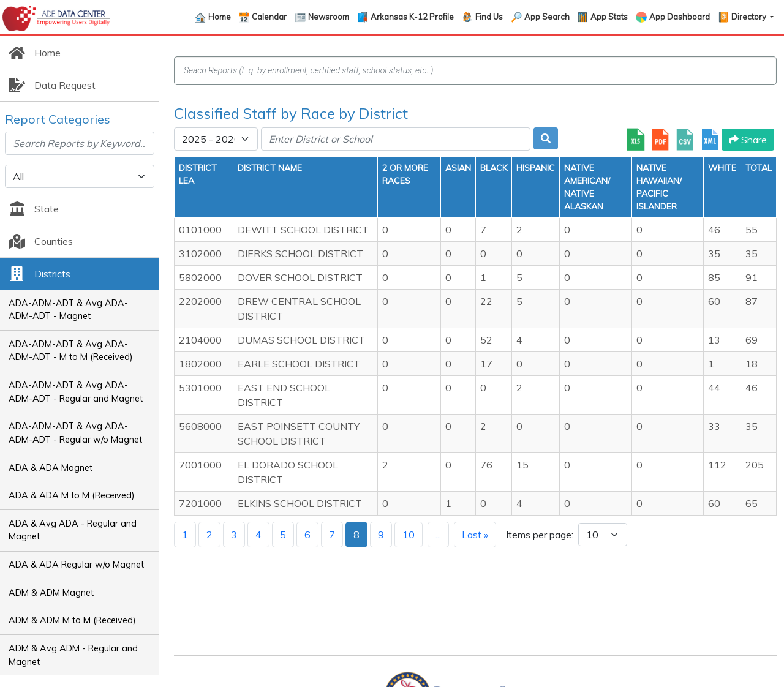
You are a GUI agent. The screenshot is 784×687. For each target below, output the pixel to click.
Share (748, 140)
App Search (547, 17)
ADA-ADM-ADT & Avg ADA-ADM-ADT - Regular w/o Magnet (75, 433)
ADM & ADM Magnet (51, 593)
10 (409, 535)
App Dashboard (680, 17)
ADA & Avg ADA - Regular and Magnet (73, 530)
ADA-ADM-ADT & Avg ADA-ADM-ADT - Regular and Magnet (76, 392)
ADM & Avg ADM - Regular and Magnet (73, 655)
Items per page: (540, 535)
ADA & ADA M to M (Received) (72, 495)
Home (220, 17)
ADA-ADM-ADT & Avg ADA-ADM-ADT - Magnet (68, 310)
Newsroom (329, 17)
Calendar (269, 17)
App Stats (609, 17)
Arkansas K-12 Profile (412, 17)
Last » (475, 535)
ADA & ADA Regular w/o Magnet (76, 565)
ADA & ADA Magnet (51, 468)
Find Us (489, 17)
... (438, 535)
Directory (750, 17)
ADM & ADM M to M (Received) (72, 620)
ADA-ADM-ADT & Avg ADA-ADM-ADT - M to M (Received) (71, 351)
